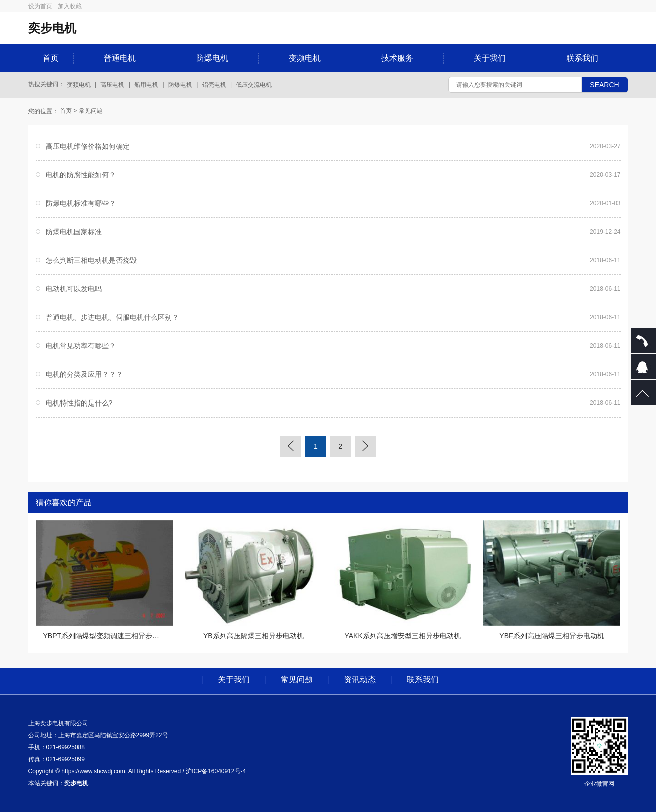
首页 (51, 58)
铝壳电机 (214, 85)
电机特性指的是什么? (79, 403)
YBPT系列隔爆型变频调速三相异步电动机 (108, 636)
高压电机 (112, 85)
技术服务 (397, 58)
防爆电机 (212, 58)
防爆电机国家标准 (74, 232)
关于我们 (490, 58)
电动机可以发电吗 (74, 289)
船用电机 (146, 85)
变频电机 (305, 58)
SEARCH (604, 85)
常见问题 (91, 111)
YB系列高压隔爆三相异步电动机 (253, 636)
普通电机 (120, 58)
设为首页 (40, 6)
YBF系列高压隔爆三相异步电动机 (552, 636)
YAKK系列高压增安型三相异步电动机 (402, 636)
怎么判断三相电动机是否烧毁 (91, 260)
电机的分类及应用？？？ (84, 374)
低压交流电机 (254, 85)
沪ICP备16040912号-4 (216, 771)
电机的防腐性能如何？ (81, 175)
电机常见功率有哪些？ (81, 346)
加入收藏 (70, 6)
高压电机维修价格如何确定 (88, 146)
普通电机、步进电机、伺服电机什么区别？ (112, 317)
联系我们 (582, 58)
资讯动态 (360, 680)
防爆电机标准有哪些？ (81, 203)
